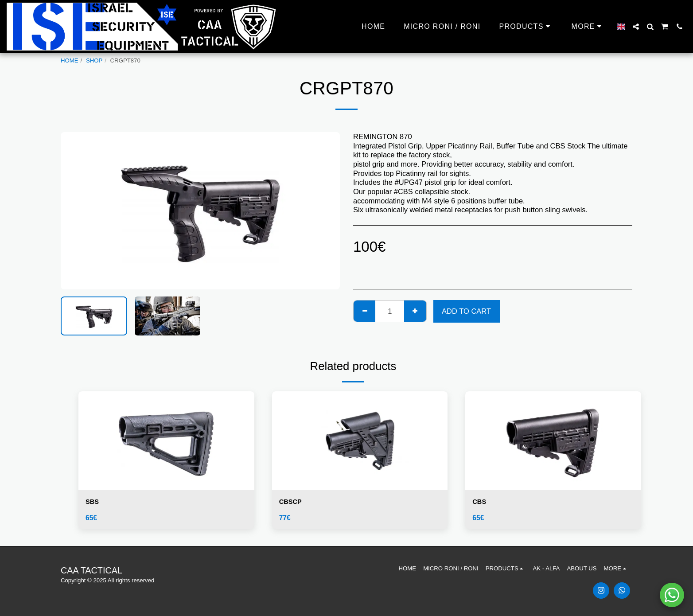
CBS (480, 503)
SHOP (94, 60)
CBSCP (292, 503)
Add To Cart (466, 311)
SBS (93, 503)
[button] (636, 27)
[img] (166, 441)
